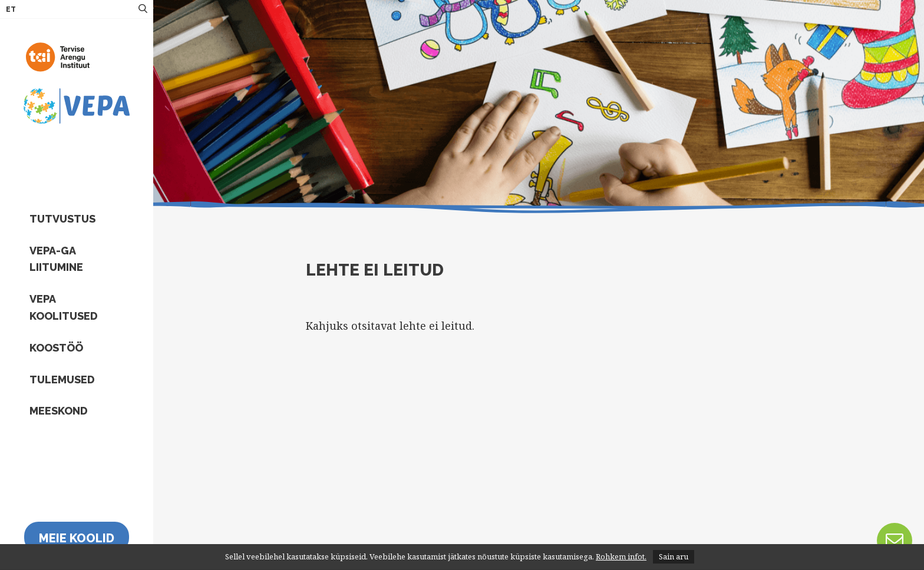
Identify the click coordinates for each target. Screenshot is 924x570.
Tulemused (62, 380)
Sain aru (674, 556)
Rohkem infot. (621, 556)
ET (11, 9)
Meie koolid (77, 538)
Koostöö (56, 348)
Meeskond (59, 411)
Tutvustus (62, 219)
